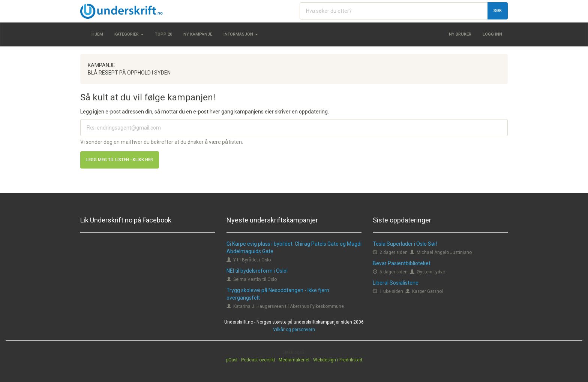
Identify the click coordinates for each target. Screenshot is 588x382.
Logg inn (492, 34)
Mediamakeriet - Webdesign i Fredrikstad (320, 360)
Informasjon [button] (241, 34)
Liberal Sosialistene (396, 283)
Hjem (97, 34)
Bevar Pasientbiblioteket (402, 263)
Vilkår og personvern (294, 330)
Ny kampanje (198, 34)
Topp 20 (163, 34)
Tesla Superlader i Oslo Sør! (405, 244)
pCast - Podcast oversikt (251, 360)
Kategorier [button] (129, 34)
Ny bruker (460, 34)
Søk (498, 11)
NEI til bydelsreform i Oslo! (257, 271)
